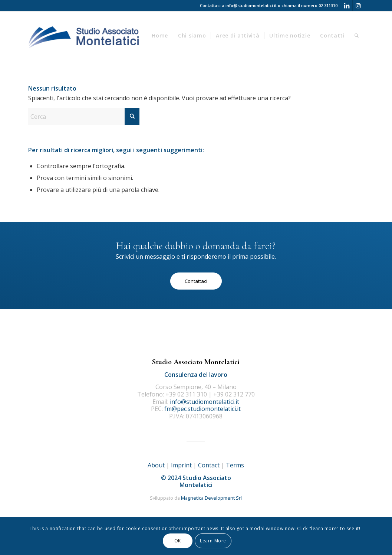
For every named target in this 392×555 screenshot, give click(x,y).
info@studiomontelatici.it (251, 5)
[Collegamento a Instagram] (358, 6)
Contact (209, 465)
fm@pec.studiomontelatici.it (202, 409)
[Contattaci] (196, 281)
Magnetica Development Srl (211, 498)
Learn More (213, 541)
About (156, 465)
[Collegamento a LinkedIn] (347, 6)
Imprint (181, 465)
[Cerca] (357, 36)
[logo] (84, 36)
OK (178, 541)
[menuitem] (160, 36)
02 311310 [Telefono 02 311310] (328, 5)
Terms (235, 465)
